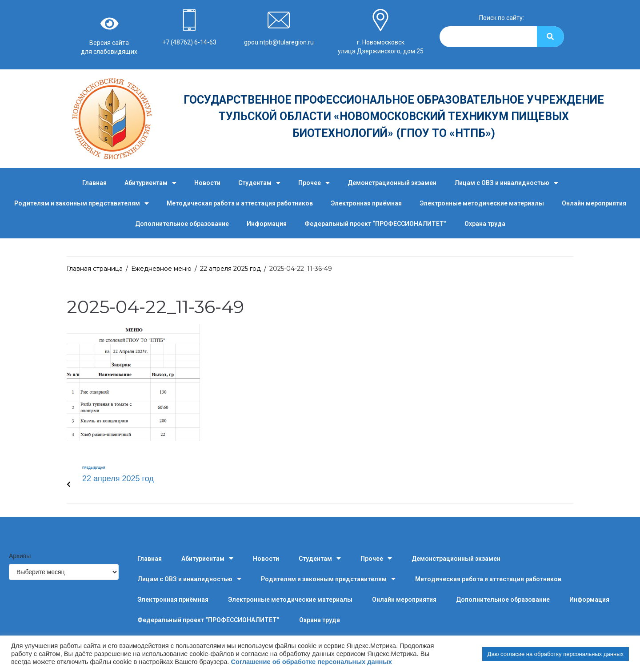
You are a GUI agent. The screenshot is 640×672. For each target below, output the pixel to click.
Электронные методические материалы (482, 203)
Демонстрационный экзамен (392, 183)
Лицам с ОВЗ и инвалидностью (506, 183)
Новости (207, 183)
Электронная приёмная (366, 203)
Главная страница (95, 269)
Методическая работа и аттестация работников (240, 203)
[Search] (550, 37)
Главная (94, 183)
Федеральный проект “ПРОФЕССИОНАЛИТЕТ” (376, 224)
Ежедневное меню (161, 269)
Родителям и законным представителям (82, 203)
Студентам (259, 183)
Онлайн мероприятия (594, 203)
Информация (267, 224)
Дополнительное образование (182, 224)
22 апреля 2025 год (230, 269)
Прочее (314, 183)
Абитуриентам (150, 183)
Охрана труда (485, 224)
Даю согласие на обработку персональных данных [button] (556, 654)
